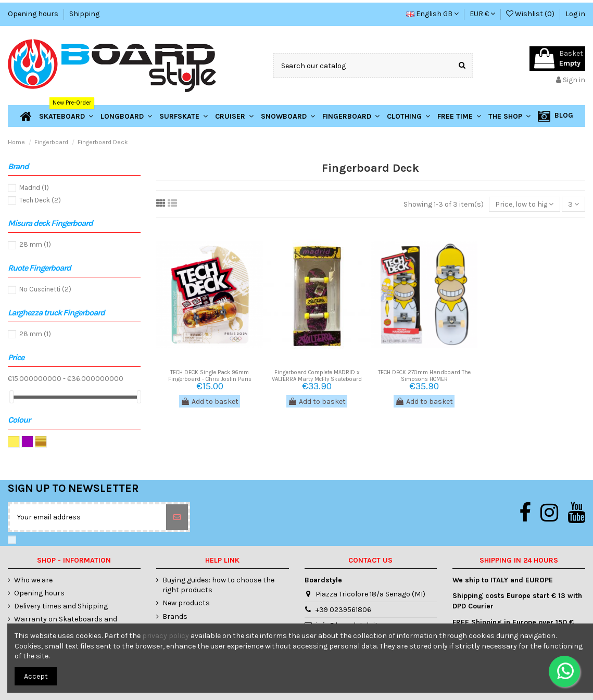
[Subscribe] (177, 517)
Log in (575, 14)
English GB (432, 14)
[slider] (11, 397)
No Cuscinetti (45, 289)
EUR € (482, 14)
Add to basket (210, 402)
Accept (36, 676)
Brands (175, 616)
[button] (509, 116)
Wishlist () (531, 14)
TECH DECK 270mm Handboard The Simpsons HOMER (424, 376)
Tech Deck (40, 200)
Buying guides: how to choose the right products (218, 585)
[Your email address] (88, 517)
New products (186, 603)
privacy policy (166, 636)
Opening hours (34, 14)
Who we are (33, 580)
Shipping (84, 14)
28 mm (35, 244)
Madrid (34, 188)
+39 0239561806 (343, 610)
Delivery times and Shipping (61, 606)
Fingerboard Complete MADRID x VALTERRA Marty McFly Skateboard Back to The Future (317, 379)
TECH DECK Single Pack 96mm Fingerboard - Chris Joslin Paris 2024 (210, 379)
